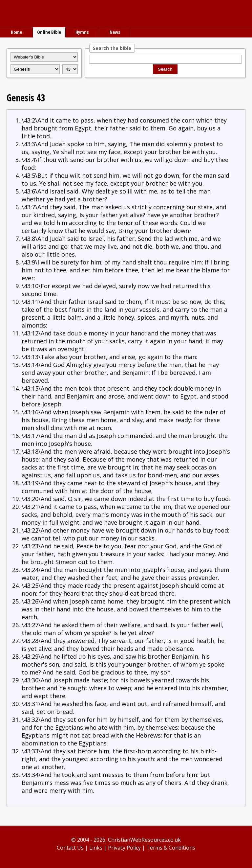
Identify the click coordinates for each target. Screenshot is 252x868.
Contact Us (70, 848)
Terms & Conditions (171, 848)
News (115, 32)
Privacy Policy (124, 848)
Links (96, 848)
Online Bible (49, 32)
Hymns (82, 32)
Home (16, 32)
